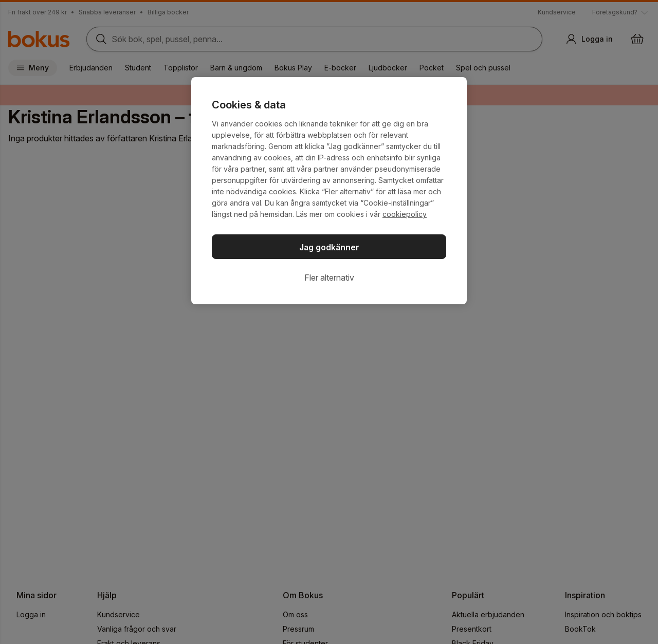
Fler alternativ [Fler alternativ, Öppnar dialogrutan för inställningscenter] (329, 278)
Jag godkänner (329, 247)
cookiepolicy (405, 214)
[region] (329, 191)
